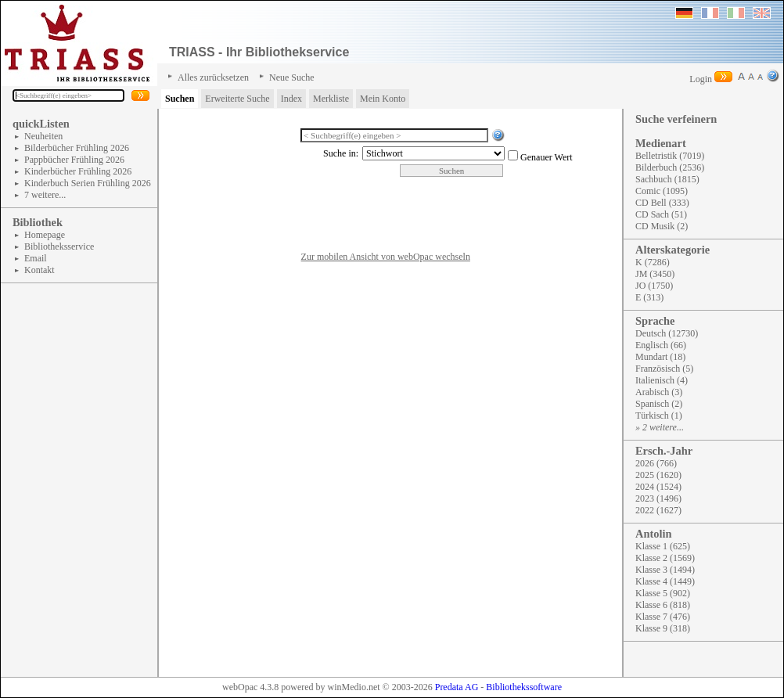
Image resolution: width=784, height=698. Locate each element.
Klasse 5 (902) (663, 593)
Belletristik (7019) (670, 156)
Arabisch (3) (659, 392)
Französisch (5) (664, 369)
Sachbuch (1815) (667, 179)
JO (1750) (654, 286)
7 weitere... (45, 195)
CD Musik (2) (662, 226)
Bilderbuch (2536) (670, 167)
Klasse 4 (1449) (665, 581)
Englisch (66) (661, 345)
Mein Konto (383, 99)
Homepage (45, 235)
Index (291, 99)
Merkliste (331, 99)
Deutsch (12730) (667, 333)
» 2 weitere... (660, 427)
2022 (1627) (658, 510)
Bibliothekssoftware (524, 687)
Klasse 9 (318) (663, 628)
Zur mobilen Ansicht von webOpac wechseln (386, 257)
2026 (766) (656, 463)
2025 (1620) (658, 475)
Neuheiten (43, 136)
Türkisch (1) (659, 416)
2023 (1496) (658, 498)
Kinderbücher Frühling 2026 (78, 171)
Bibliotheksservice (59, 246)
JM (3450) (655, 274)
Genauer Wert (546, 157)
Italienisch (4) (662, 380)
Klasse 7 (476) (663, 617)
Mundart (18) (660, 357)
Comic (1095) (662, 191)
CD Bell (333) (662, 203)
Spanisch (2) (659, 404)
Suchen (180, 99)
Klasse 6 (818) (663, 605)
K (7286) (653, 262)
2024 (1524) (658, 487)
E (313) (649, 297)
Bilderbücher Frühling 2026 (77, 148)
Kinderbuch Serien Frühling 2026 (88, 183)
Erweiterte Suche (237, 99)
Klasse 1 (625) (663, 546)
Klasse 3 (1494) (665, 570)
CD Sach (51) (661, 214)
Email (36, 258)
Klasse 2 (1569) (665, 558)
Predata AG (457, 687)
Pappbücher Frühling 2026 (74, 160)
